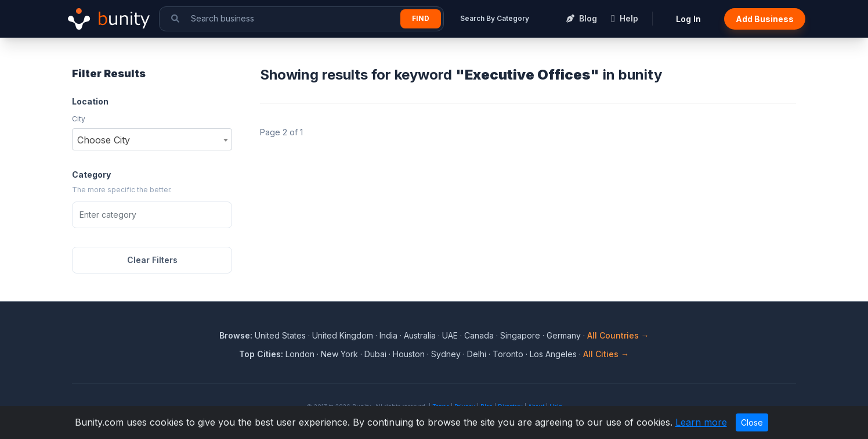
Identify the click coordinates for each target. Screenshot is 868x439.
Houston (409, 354)
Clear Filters (152, 260)
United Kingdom (343, 335)
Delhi (477, 354)
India (388, 335)
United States (280, 335)
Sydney (446, 354)
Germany (564, 335)
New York (339, 354)
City (79, 119)
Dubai (375, 354)
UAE (450, 335)
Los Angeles (553, 354)
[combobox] (152, 139)
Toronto (508, 354)
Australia (420, 335)
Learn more (701, 422)
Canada (479, 335)
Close (752, 422)
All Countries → (618, 335)
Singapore (520, 335)
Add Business (765, 19)
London (300, 354)
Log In (688, 19)
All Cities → (606, 354)
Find (421, 18)
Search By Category (495, 18)
